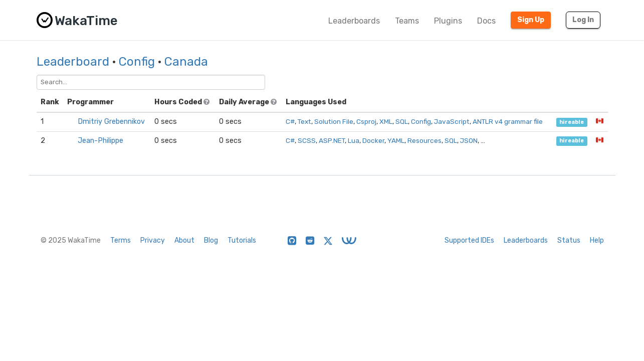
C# (290, 121)
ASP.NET (332, 140)
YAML (396, 140)
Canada (186, 62)
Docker (373, 140)
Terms (121, 240)
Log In (583, 20)
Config (137, 62)
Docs (486, 21)
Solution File (334, 121)
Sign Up (531, 20)
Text (304, 121)
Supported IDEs (469, 240)
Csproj (366, 121)
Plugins (448, 21)
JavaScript (452, 121)
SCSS (307, 140)
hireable (572, 122)
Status (569, 240)
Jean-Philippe (100, 141)
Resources (424, 140)
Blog (211, 240)
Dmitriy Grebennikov (111, 122)
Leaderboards (354, 21)
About (184, 240)
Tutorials (242, 240)
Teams (407, 21)
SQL (402, 121)
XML (386, 121)
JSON (469, 140)
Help (597, 240)
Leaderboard (73, 62)
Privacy (153, 240)
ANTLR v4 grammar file (508, 121)
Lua (354, 140)
